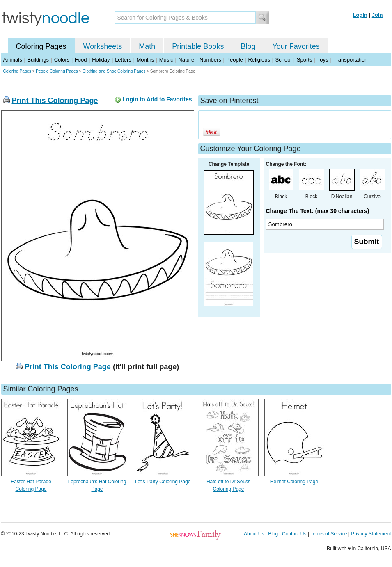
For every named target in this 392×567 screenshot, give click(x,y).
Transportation (350, 60)
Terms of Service (329, 534)
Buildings (38, 60)
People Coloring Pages (57, 71)
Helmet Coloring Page (294, 482)
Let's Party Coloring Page (163, 482)
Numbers (210, 60)
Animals (13, 60)
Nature (186, 60)
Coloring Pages (41, 46)
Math (147, 46)
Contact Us (294, 534)
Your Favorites (296, 46)
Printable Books (198, 46)
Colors (62, 60)
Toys (323, 60)
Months (146, 60)
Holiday (101, 60)
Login (360, 15)
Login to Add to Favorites (157, 99)
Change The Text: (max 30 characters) (318, 211)
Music (166, 60)
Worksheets (103, 46)
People (234, 60)
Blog (248, 46)
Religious (259, 60)
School (284, 60)
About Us (254, 534)
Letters (123, 60)
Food (81, 60)
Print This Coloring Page (55, 101)
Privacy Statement (371, 534)
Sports (305, 60)
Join (377, 15)
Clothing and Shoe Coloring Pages (114, 71)
